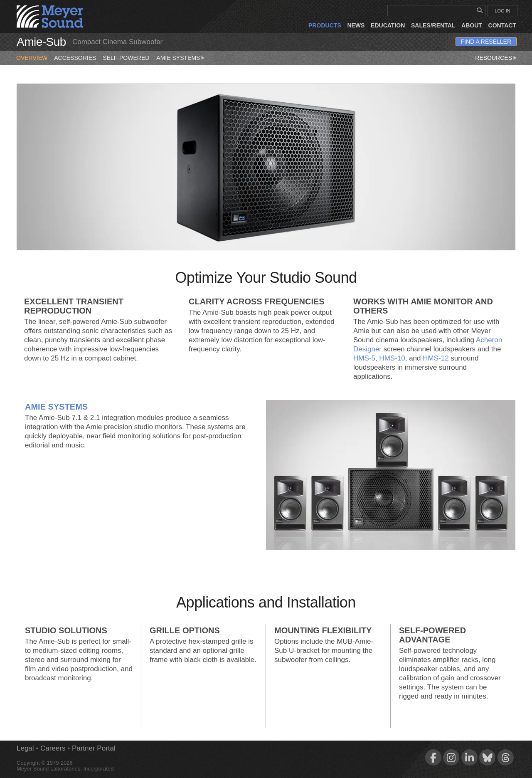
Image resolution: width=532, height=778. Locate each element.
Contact (502, 25)
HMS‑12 (436, 358)
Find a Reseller (486, 42)
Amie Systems (181, 56)
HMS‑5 (364, 358)
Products (325, 25)
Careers (53, 748)
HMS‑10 (392, 358)
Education (388, 25)
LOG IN (502, 11)
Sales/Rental (433, 25)
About (472, 25)
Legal (25, 748)
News (356, 25)
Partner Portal (94, 748)
